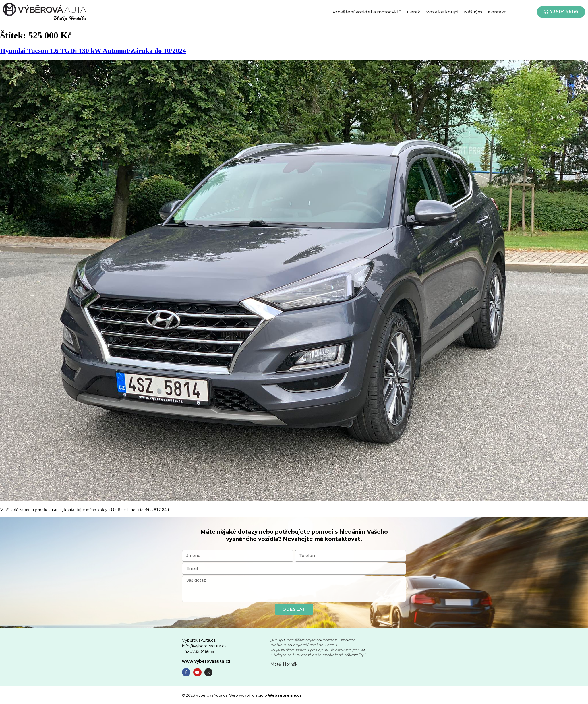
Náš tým (473, 12)
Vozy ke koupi (442, 12)
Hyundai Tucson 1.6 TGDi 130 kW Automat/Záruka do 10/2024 (93, 51)
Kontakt (497, 12)
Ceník (414, 12)
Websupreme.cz (285, 695)
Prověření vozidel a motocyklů (367, 12)
